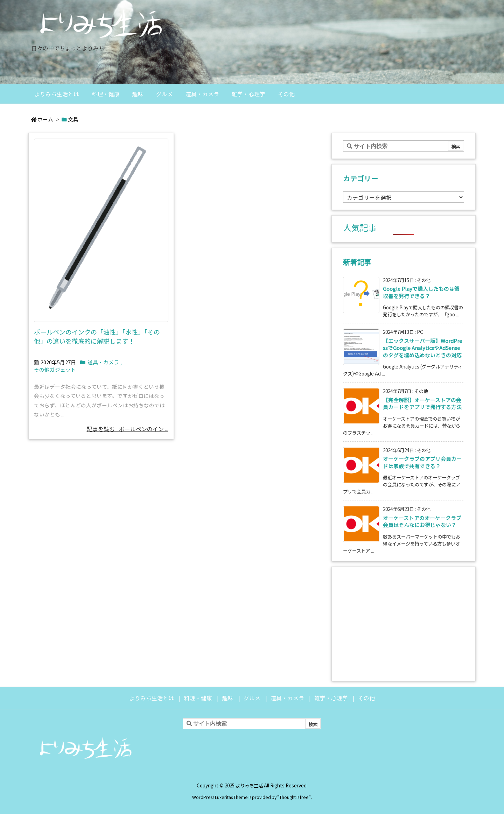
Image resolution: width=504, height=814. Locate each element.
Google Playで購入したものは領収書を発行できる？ (421, 292)
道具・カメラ (103, 362)
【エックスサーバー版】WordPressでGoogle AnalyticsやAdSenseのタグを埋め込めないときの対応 (422, 348)
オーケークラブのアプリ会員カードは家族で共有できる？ (422, 462)
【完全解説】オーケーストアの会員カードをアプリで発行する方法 (422, 403)
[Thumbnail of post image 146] (101, 230)
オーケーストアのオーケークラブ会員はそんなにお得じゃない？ (422, 521)
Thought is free (294, 797)
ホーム (45, 119)
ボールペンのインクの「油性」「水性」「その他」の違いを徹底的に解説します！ (97, 336)
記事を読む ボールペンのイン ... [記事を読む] (128, 429)
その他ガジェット (55, 369)
